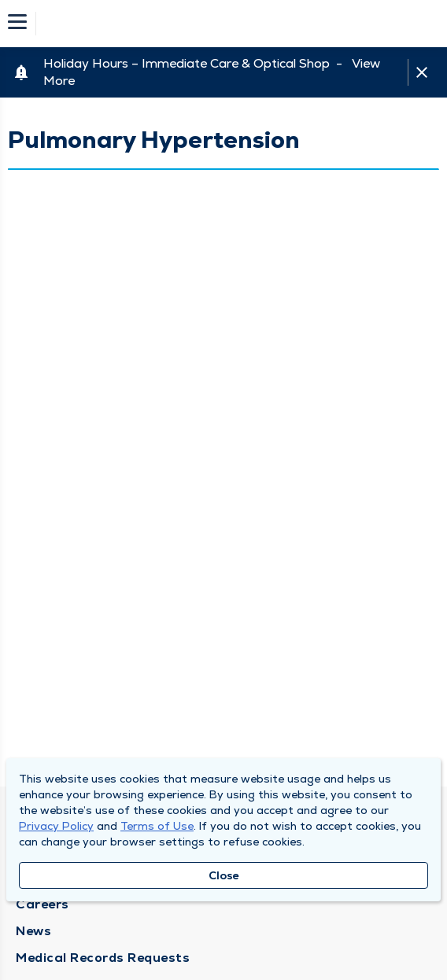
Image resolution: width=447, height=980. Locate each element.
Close (224, 875)
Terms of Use (157, 826)
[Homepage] (234, 24)
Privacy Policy (56, 826)
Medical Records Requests (103, 958)
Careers (42, 904)
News (33, 931)
